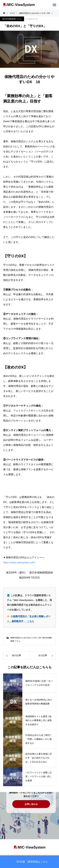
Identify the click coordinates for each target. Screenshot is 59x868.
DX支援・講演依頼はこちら (32, 862)
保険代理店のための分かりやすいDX (26, 638)
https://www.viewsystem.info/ (20, 562)
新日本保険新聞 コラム (12, 19)
